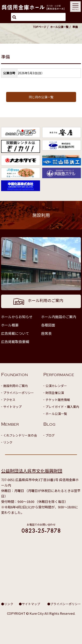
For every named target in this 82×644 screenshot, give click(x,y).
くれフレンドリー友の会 (20, 435)
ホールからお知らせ (17, 317)
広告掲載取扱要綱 (15, 342)
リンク (8, 442)
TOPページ (40, 27)
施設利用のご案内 (16, 386)
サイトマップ (12, 407)
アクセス (9, 400)
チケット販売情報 (58, 400)
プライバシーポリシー (19, 393)
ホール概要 (10, 325)
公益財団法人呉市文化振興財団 (32, 471)
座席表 (46, 333)
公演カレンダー (56, 386)
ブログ (50, 435)
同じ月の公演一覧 (41, 97)
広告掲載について (15, 333)
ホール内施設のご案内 (59, 317)
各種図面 (48, 325)
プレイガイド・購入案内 (62, 407)
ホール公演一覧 (59, 27)
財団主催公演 (55, 393)
